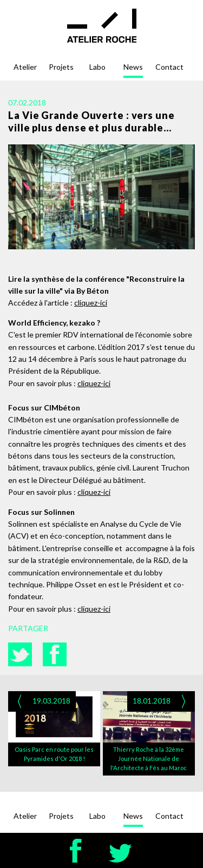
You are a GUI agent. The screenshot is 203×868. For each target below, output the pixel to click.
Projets (61, 67)
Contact (169, 67)
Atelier (25, 67)
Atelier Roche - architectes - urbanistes (102, 26)
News (133, 67)
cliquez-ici (91, 303)
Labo (97, 67)
